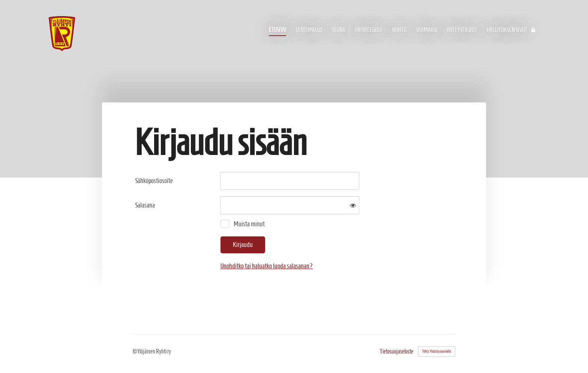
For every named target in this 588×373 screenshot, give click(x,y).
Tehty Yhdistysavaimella (437, 351)
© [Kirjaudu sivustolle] (135, 351)
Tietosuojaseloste (397, 352)
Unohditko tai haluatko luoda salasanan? (267, 266)
